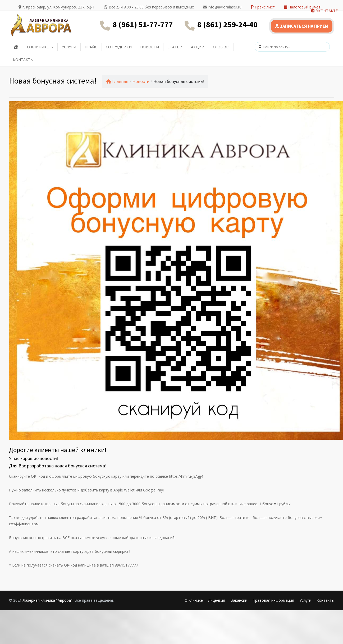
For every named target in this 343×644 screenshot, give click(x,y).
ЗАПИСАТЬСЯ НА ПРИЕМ (302, 26)
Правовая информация (273, 600)
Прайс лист (263, 7)
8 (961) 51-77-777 (143, 24)
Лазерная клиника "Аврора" (48, 600)
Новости (141, 82)
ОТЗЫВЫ (221, 47)
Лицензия (217, 600)
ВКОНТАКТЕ (324, 11)
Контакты (325, 600)
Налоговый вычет (302, 7)
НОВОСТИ (150, 47)
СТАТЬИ (175, 47)
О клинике (194, 600)
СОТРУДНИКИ (119, 47)
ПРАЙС (91, 47)
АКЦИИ (198, 47)
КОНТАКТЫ (23, 60)
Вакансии (239, 600)
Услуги (305, 600)
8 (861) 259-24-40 (227, 24)
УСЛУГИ (69, 47)
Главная (117, 82)
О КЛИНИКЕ (38, 47)
